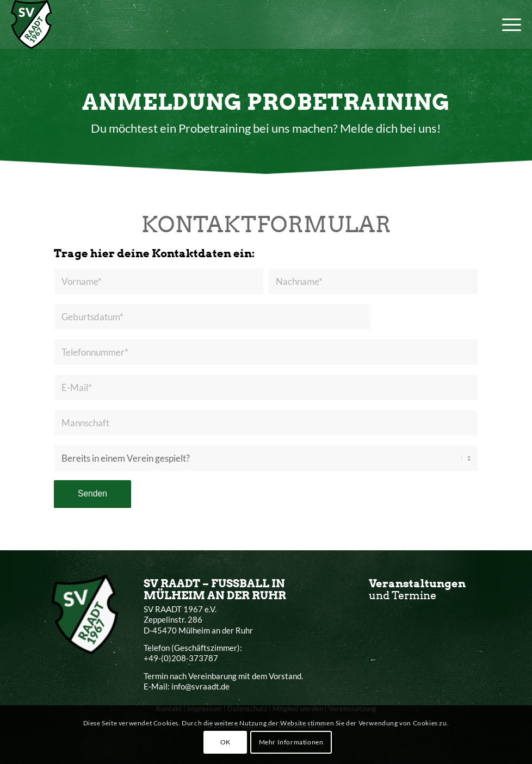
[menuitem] (506, 24)
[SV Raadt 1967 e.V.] (31, 24)
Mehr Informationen (291, 742)
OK (225, 742)
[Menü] (506, 24)
